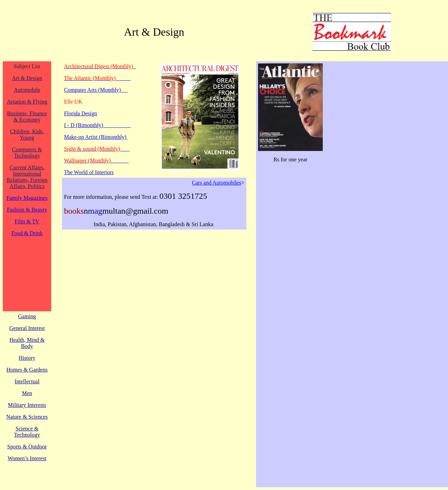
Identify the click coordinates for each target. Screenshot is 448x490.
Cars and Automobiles (217, 183)
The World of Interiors (89, 172)
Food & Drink (27, 233)
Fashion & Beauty (27, 210)
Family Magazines (27, 198)
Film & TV (27, 221)
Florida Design (81, 113)
